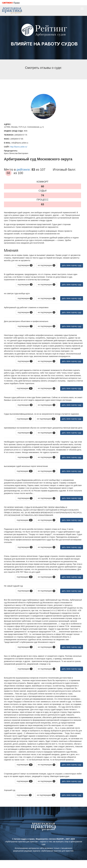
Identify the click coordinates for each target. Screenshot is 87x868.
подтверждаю (25, 265)
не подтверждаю (47, 265)
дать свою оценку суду (72, 265)
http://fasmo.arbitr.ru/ (19, 147)
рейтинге (23, 170)
